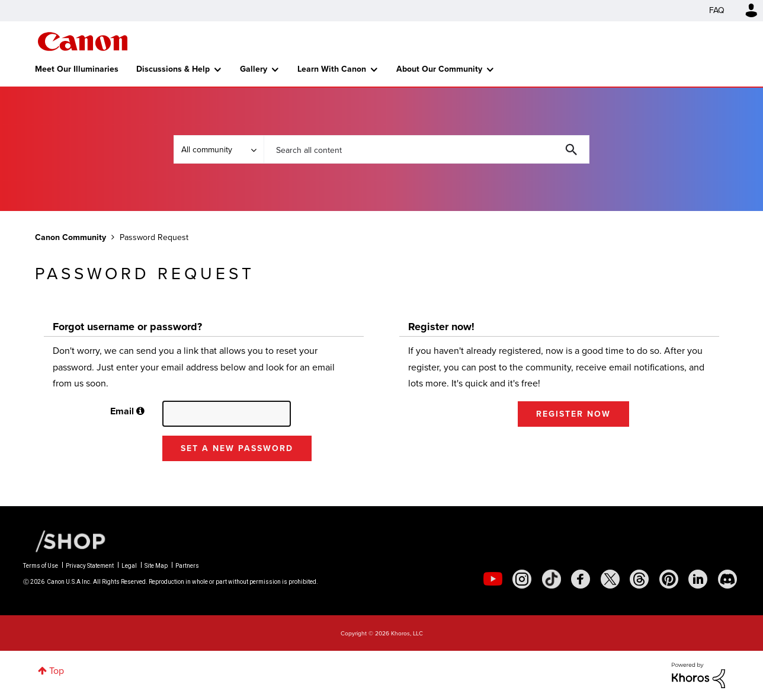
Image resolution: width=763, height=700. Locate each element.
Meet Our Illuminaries (77, 69)
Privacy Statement (90, 566)
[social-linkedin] (698, 579)
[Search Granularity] (219, 149)
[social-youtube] (493, 579)
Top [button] (57, 671)
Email (122, 411)
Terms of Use (41, 566)
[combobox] (427, 149)
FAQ (717, 10)
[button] (140, 411)
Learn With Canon (332, 69)
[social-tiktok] (552, 579)
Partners (187, 566)
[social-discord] (727, 579)
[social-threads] (639, 579)
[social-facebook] (581, 579)
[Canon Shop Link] (65, 540)
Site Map (156, 566)
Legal (129, 566)
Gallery (254, 69)
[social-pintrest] (669, 579)
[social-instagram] (522, 579)
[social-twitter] (610, 579)
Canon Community (83, 41)
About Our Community (439, 69)
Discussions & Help (173, 69)
